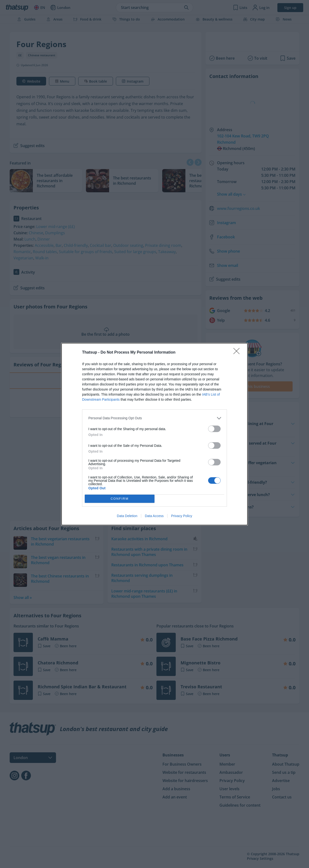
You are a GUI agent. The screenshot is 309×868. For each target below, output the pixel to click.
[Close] (238, 353)
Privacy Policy (182, 516)
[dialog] (154, 434)
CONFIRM (120, 499)
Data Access (154, 516)
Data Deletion (127, 516)
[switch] (214, 429)
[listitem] (154, 418)
